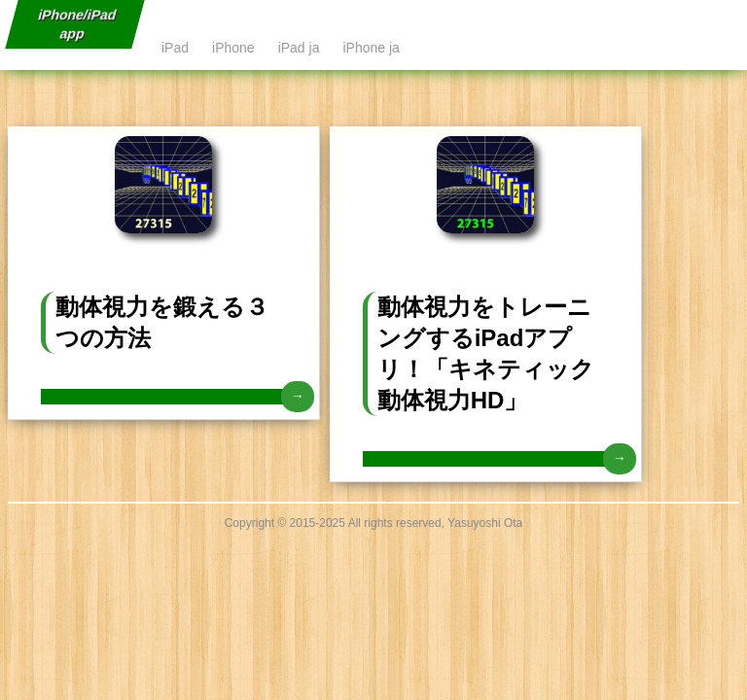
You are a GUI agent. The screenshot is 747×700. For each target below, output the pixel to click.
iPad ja (299, 48)
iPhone (233, 48)
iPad (175, 48)
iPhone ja (371, 48)
